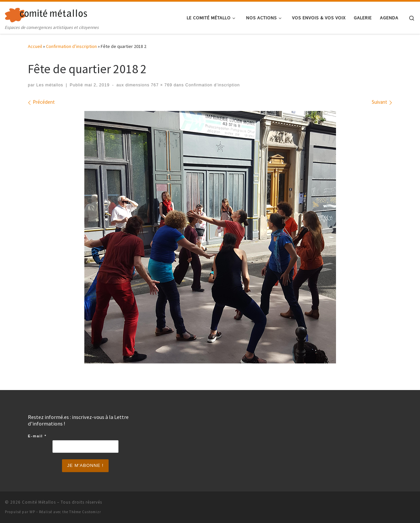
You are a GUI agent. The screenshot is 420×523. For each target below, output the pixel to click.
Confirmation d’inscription (71, 46)
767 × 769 (161, 85)
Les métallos (50, 85)
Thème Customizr (85, 512)
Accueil (35, 46)
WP (32, 512)
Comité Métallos (39, 502)
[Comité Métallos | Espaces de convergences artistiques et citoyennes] (46, 14)
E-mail (37, 436)
